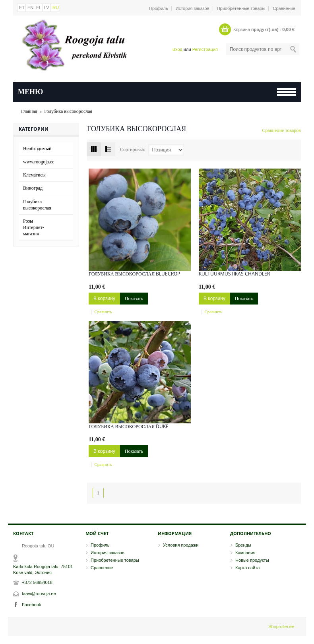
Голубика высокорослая (68, 111)
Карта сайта (247, 568)
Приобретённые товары (241, 8)
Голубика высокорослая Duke (129, 427)
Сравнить (103, 312)
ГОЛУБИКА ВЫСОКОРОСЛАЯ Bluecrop (134, 274)
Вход (177, 49)
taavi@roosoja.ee (39, 594)
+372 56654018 (37, 582)
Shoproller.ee (281, 627)
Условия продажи (181, 545)
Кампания (245, 553)
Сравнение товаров (282, 130)
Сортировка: (133, 149)
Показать (134, 299)
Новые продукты (252, 560)
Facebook (31, 605)
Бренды (243, 545)
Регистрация (205, 49)
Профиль (159, 8)
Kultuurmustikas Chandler (234, 274)
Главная (29, 111)
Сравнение (284, 8)
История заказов (193, 8)
